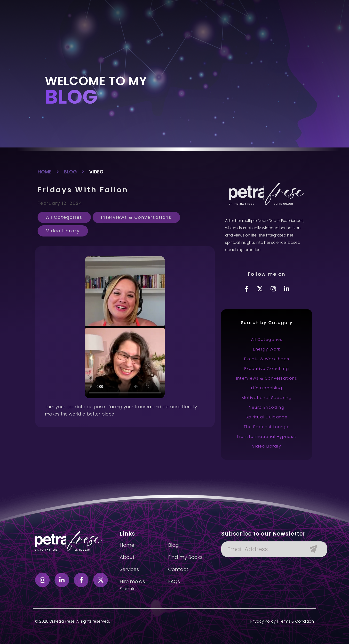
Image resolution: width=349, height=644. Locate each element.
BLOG (70, 172)
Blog (233, 22)
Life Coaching (267, 388)
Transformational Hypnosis (267, 436)
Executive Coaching (267, 369)
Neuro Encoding (267, 407)
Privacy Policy (263, 621)
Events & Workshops (267, 359)
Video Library (63, 231)
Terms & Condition (296, 621)
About (122, 22)
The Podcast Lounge (267, 427)
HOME (44, 172)
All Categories (64, 217)
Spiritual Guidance (267, 417)
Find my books (172, 22)
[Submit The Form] (311, 549)
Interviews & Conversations (136, 217)
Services (143, 22)
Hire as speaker (207, 22)
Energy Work (267, 349)
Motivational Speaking (267, 398)
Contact (252, 22)
